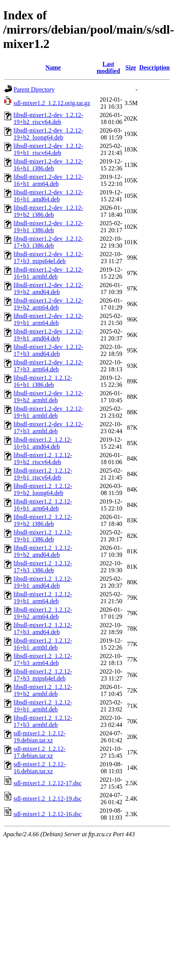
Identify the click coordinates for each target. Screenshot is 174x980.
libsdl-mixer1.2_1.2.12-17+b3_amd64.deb (43, 629)
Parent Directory (34, 89)
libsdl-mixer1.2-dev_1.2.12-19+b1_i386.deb (48, 227)
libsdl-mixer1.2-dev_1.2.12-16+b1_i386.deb (48, 165)
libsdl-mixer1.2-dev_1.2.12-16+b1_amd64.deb (48, 196)
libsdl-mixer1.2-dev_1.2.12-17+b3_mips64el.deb (48, 258)
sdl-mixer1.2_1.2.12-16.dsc (48, 814)
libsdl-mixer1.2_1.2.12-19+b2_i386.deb (43, 520)
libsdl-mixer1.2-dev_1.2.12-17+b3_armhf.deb (48, 428)
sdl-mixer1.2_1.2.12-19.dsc (48, 799)
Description (154, 67)
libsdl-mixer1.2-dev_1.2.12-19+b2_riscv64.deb (48, 118)
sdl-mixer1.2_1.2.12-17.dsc (48, 783)
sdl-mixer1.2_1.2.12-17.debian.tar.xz (40, 752)
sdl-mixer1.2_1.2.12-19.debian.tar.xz (40, 737)
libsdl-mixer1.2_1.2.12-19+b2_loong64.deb (43, 489)
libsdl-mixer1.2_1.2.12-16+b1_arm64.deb (43, 505)
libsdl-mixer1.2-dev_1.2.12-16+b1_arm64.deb (48, 180)
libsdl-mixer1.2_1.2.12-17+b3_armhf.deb (43, 721)
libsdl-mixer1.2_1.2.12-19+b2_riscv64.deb (43, 459)
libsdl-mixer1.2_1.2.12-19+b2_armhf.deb (43, 690)
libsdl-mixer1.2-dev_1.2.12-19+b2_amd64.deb (48, 288)
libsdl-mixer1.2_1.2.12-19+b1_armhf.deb (43, 706)
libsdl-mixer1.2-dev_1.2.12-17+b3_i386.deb (48, 242)
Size (131, 67)
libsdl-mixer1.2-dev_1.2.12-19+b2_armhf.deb (48, 397)
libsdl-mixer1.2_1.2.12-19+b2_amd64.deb (43, 551)
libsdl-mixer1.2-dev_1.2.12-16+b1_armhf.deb (48, 273)
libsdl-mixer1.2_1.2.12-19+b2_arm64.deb (43, 613)
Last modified (108, 67)
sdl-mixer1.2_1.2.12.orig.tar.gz (52, 103)
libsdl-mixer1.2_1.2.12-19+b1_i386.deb (43, 536)
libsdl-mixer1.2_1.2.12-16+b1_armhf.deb (43, 644)
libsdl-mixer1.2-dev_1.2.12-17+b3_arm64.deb (48, 366)
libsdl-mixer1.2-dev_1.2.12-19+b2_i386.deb (48, 211)
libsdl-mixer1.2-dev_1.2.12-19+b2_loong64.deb (48, 134)
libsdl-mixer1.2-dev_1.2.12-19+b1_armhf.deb (48, 412)
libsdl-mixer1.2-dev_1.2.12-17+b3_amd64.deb (48, 350)
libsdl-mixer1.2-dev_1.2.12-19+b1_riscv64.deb (48, 149)
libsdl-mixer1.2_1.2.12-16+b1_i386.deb (43, 381)
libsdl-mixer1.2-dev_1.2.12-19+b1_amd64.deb (48, 335)
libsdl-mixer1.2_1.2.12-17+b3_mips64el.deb (43, 675)
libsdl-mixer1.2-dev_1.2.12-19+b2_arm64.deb (48, 304)
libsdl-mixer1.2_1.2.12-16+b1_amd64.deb (43, 443)
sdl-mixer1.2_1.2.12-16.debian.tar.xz (40, 768)
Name (53, 67)
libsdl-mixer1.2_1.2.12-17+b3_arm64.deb (43, 659)
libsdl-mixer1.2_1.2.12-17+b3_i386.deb (43, 567)
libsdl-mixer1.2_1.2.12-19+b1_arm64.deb (43, 598)
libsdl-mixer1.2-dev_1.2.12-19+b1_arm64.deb (48, 319)
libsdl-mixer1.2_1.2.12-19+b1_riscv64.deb (43, 474)
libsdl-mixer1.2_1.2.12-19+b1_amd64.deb (43, 582)
